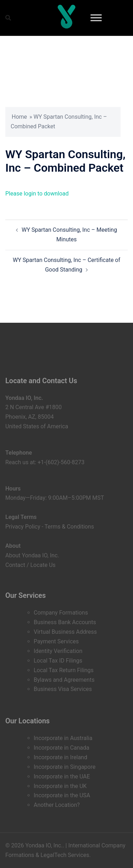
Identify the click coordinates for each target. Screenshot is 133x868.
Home (19, 117)
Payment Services (56, 641)
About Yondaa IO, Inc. (32, 555)
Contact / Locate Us (31, 565)
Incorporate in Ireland (60, 757)
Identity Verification (58, 651)
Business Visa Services (63, 689)
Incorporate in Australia (63, 738)
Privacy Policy (23, 527)
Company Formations (61, 613)
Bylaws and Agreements (64, 680)
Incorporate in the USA (62, 795)
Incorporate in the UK (60, 786)
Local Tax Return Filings (64, 670)
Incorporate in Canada (62, 748)
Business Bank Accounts (65, 622)
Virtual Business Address (65, 632)
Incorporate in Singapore (65, 767)
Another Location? (57, 805)
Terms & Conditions (70, 527)
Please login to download (37, 194)
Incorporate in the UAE (62, 776)
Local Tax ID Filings (58, 661)
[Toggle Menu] (96, 18)
